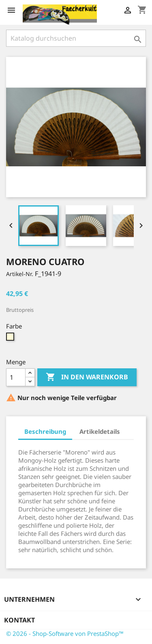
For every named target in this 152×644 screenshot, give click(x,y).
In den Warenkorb (87, 377)
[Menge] (16, 377)
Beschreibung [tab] (45, 431)
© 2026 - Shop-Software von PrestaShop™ (65, 633)
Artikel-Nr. (20, 274)
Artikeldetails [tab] (100, 431)
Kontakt (19, 620)
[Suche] (76, 38)
